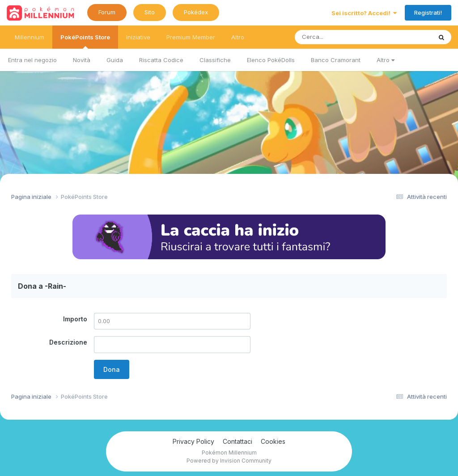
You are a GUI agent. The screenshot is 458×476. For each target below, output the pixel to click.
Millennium (30, 37)
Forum (107, 12)
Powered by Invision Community (229, 461)
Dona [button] (112, 369)
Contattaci (237, 441)
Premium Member (191, 37)
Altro (386, 60)
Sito (150, 12)
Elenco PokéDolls (271, 60)
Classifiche (215, 60)
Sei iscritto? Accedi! (364, 13)
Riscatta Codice (161, 60)
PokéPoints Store (85, 41)
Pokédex (196, 12)
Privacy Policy (193, 441)
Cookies (273, 441)
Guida (115, 60)
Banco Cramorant (336, 60)
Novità (82, 60)
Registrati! (428, 13)
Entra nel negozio (32, 60)
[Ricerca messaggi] (342, 37)
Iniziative (138, 37)
